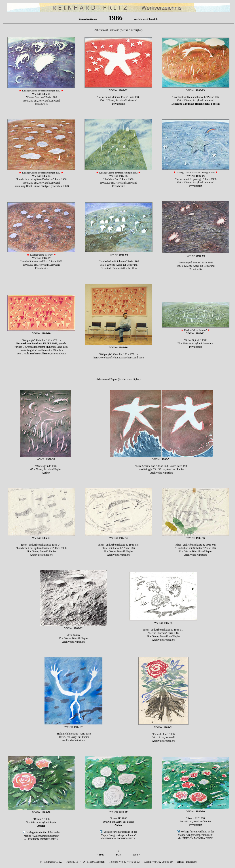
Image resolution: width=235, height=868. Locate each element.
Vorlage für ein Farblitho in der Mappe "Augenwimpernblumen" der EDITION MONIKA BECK (42, 836)
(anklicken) (187, 862)
